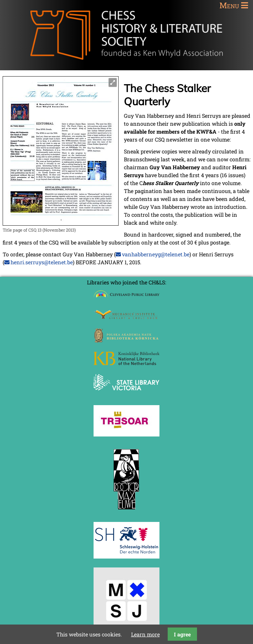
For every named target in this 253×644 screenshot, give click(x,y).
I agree (182, 634)
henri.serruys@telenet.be (42, 262)
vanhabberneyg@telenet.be (156, 254)
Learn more (145, 634)
